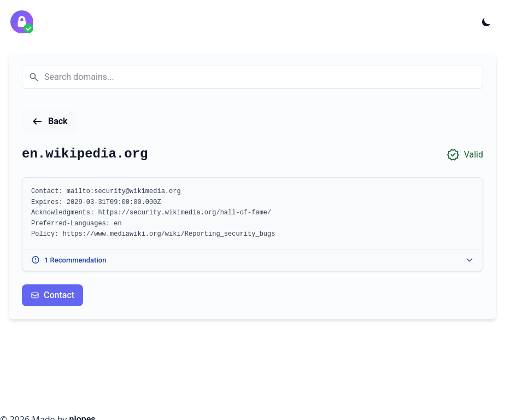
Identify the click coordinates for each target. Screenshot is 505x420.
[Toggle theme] (486, 22)
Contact (52, 295)
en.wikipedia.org (85, 154)
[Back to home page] (49, 121)
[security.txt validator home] (22, 22)
